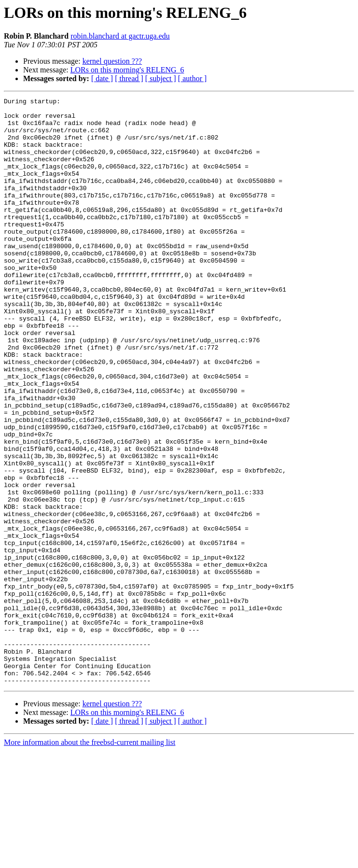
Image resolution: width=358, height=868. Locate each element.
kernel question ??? (112, 61)
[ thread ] (129, 78)
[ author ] (193, 78)
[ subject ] (161, 78)
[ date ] (102, 78)
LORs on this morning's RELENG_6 (127, 70)
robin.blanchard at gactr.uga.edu (120, 36)
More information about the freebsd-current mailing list (89, 860)
